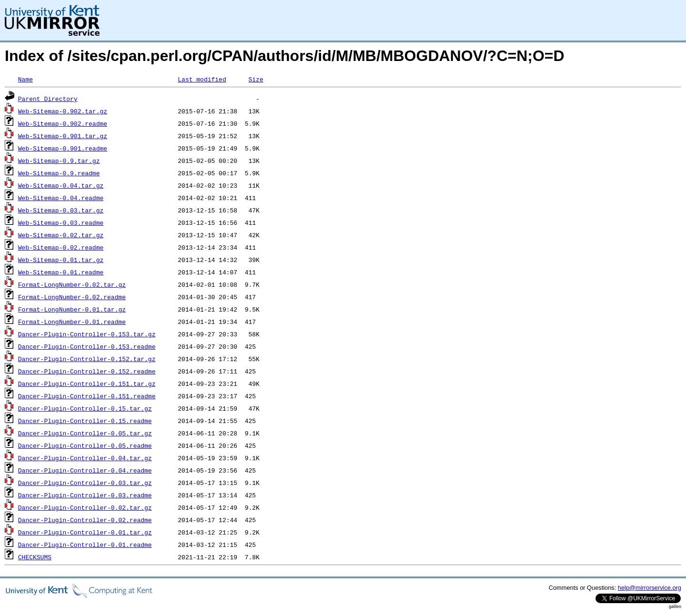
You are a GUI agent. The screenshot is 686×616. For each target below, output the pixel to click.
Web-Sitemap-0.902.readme (63, 123)
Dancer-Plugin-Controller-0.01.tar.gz (85, 532)
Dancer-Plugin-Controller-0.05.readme (85, 445)
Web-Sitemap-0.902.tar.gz (63, 111)
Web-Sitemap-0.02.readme (61, 247)
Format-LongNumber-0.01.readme (72, 322)
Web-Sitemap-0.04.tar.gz (61, 185)
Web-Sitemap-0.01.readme (61, 272)
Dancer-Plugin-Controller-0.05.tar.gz (85, 433)
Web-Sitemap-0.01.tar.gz (61, 260)
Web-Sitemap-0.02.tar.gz (61, 235)
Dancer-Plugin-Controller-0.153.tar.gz (87, 334)
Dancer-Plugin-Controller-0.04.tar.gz (85, 458)
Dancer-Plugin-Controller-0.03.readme (85, 495)
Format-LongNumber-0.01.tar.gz (72, 309)
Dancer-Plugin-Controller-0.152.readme (87, 371)
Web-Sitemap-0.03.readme (61, 222)
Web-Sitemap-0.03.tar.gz (61, 210)
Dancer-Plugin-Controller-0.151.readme (87, 396)
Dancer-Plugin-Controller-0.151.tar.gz (87, 384)
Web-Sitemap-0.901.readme (63, 148)
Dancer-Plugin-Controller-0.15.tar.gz (85, 408)
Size (256, 79)
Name (25, 79)
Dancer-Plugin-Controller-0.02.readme (85, 520)
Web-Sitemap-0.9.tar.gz (59, 161)
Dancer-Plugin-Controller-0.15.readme (85, 421)
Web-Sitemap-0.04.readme (61, 198)
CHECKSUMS (35, 557)
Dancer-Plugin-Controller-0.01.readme (85, 545)
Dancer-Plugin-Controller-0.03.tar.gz (85, 483)
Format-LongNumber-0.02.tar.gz (72, 284)
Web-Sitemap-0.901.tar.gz (63, 136)
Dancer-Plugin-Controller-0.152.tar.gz (87, 359)
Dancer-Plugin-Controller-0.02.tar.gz (85, 507)
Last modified (202, 79)
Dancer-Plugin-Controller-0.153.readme (87, 346)
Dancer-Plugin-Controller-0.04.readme (85, 470)
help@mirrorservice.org (650, 588)
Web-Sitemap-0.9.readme (59, 173)
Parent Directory (48, 99)
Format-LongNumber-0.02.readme (72, 297)
